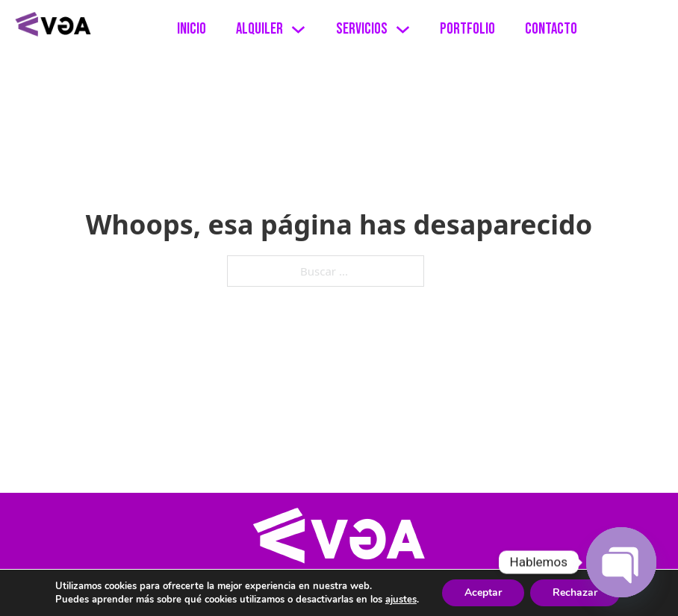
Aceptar (483, 592)
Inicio (192, 29)
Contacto (551, 29)
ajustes (401, 600)
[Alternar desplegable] (298, 29)
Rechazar (575, 592)
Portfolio (467, 29)
